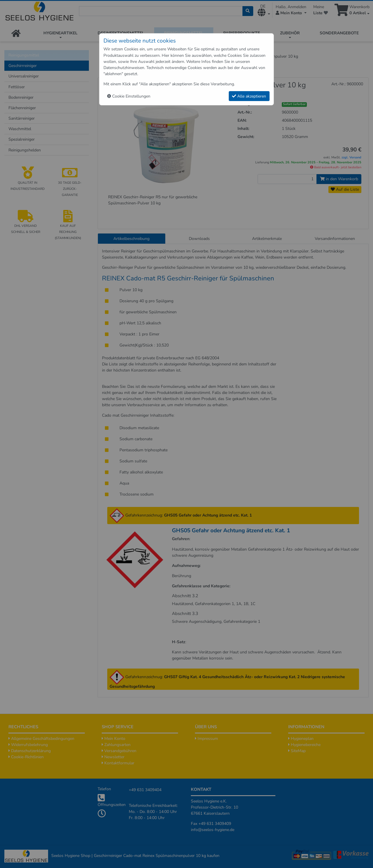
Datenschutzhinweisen (124, 68)
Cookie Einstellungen (129, 96)
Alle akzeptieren (249, 96)
